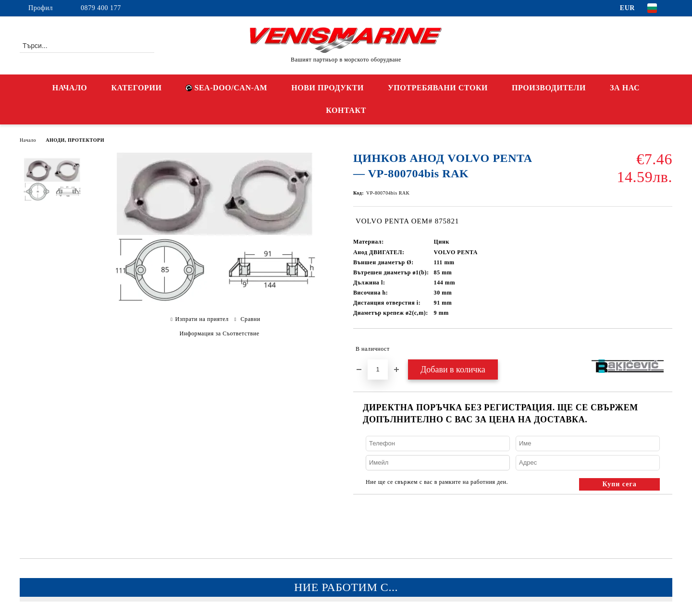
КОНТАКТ (346, 110)
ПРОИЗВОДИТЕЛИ (549, 88)
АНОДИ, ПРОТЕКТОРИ (75, 140)
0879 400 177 (101, 8)
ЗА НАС (625, 88)
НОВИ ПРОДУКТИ (327, 88)
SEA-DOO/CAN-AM (226, 88)
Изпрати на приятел (202, 319)
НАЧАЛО (70, 88)
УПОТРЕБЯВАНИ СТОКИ (438, 88)
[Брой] (378, 370)
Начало (28, 140)
